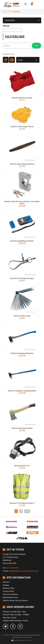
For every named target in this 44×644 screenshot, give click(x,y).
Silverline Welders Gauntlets (22, 98)
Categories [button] (10, 20)
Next (27, 511)
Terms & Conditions (10, 594)
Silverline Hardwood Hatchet (22, 428)
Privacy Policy (8, 591)
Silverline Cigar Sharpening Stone (22, 164)
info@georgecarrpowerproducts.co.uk (23, 571)
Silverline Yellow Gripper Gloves (22, 127)
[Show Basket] (32, 4)
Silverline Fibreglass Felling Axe (22, 353)
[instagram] (21, 627)
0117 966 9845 (12, 568)
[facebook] (14, 627)
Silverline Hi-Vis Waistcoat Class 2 (22, 503)
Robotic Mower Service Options (15, 600)
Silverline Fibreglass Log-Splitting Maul (22, 391)
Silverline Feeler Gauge (22, 316)
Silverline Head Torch (22, 466)
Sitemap (6, 585)
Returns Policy (9, 588)
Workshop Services (10, 597)
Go (36, 46)
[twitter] (7, 627)
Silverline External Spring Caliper (22, 278)
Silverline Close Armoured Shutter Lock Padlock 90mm (22, 202)
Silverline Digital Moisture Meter (22, 241)
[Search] (22, 46)
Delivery (6, 582)
